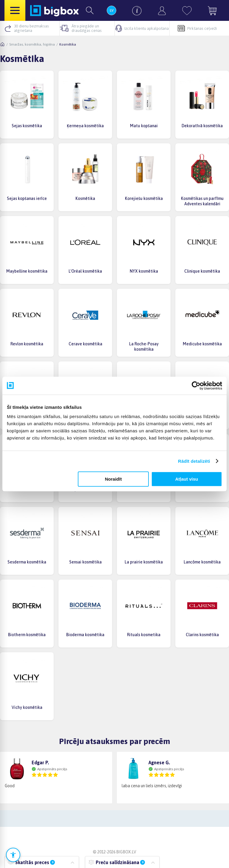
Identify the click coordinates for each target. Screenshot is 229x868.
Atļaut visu (187, 479)
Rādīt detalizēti (194, 461)
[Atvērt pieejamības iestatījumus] (13, 855)
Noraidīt (113, 479)
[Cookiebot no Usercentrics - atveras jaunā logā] (196, 386)
